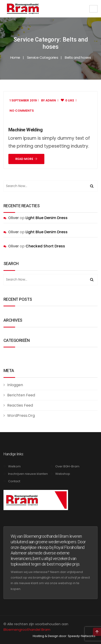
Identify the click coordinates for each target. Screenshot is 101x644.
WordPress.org (21, 416)
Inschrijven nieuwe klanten (28, 474)
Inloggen (15, 385)
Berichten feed (21, 395)
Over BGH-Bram (67, 466)
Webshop (63, 474)
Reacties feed (20, 405)
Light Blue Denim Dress (47, 218)
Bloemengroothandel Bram (27, 629)
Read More (26, 159)
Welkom (14, 466)
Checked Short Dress (45, 246)
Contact (14, 481)
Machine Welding (25, 130)
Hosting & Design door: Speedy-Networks (64, 636)
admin (51, 100)
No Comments (22, 111)
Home (15, 57)
